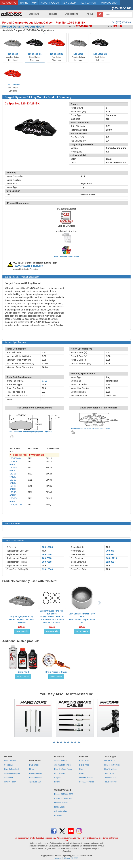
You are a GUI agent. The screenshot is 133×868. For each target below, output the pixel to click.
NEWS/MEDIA (69, 3)
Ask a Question (60, 811)
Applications (73, 14)
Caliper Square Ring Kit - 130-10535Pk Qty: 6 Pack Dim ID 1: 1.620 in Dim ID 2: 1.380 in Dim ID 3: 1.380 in (52, 617)
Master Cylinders (86, 778)
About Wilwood (10, 761)
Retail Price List (36, 778)
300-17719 (111, 558)
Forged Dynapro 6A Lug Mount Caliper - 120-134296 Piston (22, 620)
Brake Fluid (23, 672)
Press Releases (36, 773)
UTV (34, 3)
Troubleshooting (111, 782)
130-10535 (47, 547)
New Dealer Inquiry (12, 773)
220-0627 (111, 562)
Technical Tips (110, 778)
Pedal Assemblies (86, 782)
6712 (45, 381)
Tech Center (109, 773)
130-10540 (47, 569)
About (90, 14)
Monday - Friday (61, 803)
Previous (12, 718)
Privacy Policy (10, 782)
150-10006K (15, 458)
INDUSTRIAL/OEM (50, 3)
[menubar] (60, 15)
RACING (24, 3)
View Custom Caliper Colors (66, 257)
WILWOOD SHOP (109, 3)
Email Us (58, 815)
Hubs (81, 773)
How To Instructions (112, 765)
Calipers (58, 778)
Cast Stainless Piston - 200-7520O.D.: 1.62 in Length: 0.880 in (82, 618)
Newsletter (9, 778)
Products (53, 14)
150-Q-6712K (16, 504)
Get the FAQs (110, 761)
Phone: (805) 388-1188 (64, 794)
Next (121, 718)
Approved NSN (35, 782)
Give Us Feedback (12, 769)
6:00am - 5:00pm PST (63, 798)
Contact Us (9, 765)
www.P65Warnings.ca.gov (29, 266)
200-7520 (47, 554)
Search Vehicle (60, 761)
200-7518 (47, 558)
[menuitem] (33, 15)
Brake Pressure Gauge (56, 672)
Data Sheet (34, 765)
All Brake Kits (60, 773)
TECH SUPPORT (88, 3)
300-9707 (111, 551)
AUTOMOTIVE (9, 3)
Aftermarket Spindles (63, 765)
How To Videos (110, 769)
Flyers (32, 769)
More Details (22, 631)
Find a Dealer (60, 807)
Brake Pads (84, 765)
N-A (44, 551)
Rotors (57, 782)
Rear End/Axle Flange (63, 769)
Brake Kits (35, 14)
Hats (81, 769)
